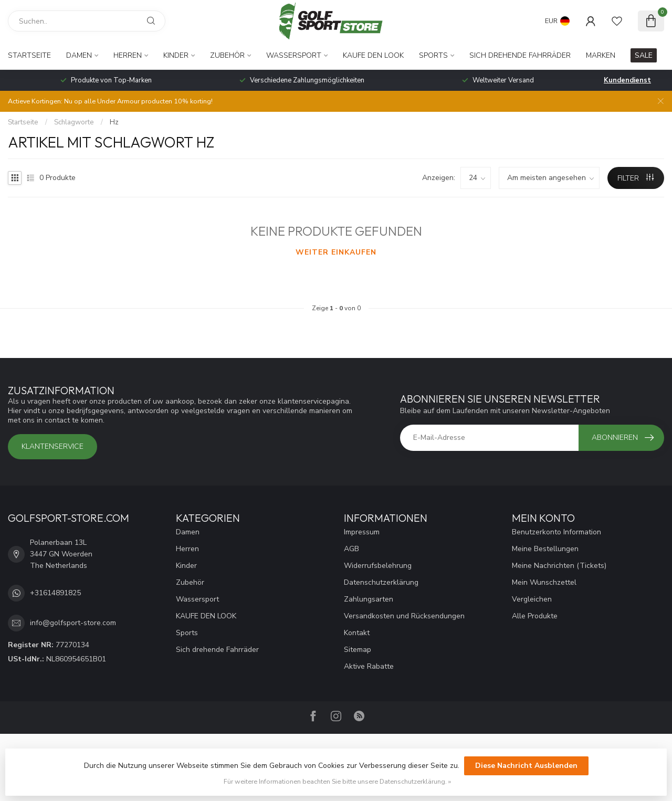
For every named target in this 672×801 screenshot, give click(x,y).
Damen (79, 55)
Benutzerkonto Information (556, 532)
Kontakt (357, 633)
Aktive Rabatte (369, 666)
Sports (433, 55)
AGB (351, 549)
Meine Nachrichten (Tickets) (559, 566)
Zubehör (227, 55)
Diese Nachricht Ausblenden (526, 766)
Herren (128, 55)
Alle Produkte (535, 616)
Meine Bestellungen (545, 549)
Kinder (176, 55)
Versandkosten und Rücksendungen (404, 616)
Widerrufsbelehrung (378, 566)
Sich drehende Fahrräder (520, 55)
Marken (601, 55)
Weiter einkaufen (336, 252)
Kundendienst (627, 80)
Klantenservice (52, 446)
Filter (636, 178)
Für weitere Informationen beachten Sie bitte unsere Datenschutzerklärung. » (337, 781)
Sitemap (358, 650)
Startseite (29, 55)
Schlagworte (74, 122)
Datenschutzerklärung (381, 582)
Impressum (362, 532)
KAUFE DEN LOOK (373, 55)
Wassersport (294, 55)
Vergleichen (532, 599)
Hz (114, 122)
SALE (644, 55)
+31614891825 (55, 593)
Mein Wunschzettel (544, 582)
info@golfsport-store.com (73, 623)
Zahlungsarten (369, 599)
